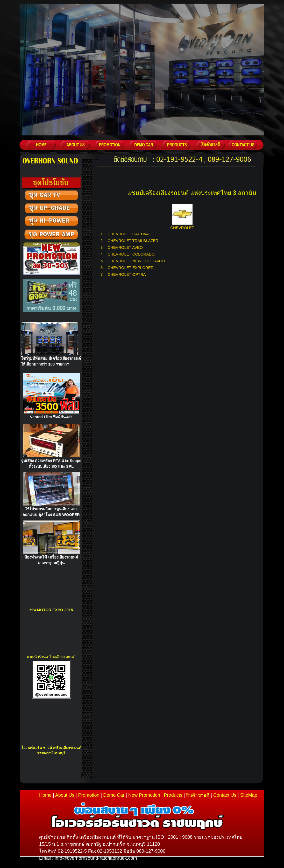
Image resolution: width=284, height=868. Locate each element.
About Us (65, 795)
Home (45, 795)
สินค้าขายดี (198, 795)
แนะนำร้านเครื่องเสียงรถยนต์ (51, 657)
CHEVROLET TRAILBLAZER (133, 241)
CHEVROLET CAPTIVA (128, 234)
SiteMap (249, 795)
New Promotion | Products (155, 795)
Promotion (89, 795)
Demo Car (114, 795)
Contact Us (225, 795)
